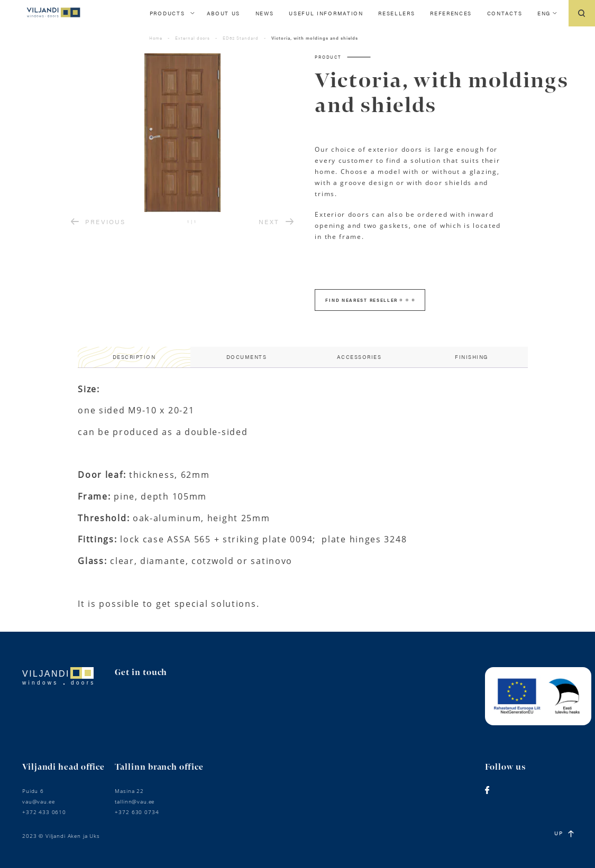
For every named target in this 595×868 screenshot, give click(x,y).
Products (167, 13)
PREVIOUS (98, 221)
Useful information (326, 13)
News (265, 13)
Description (134, 357)
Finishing (472, 357)
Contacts (505, 13)
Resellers (396, 13)
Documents (247, 357)
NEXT (276, 221)
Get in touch (141, 673)
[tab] (134, 357)
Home (156, 38)
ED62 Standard (241, 38)
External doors (193, 38)
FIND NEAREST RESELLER (370, 300)
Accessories (359, 357)
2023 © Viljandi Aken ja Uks (61, 836)
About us (224, 13)
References (451, 13)
